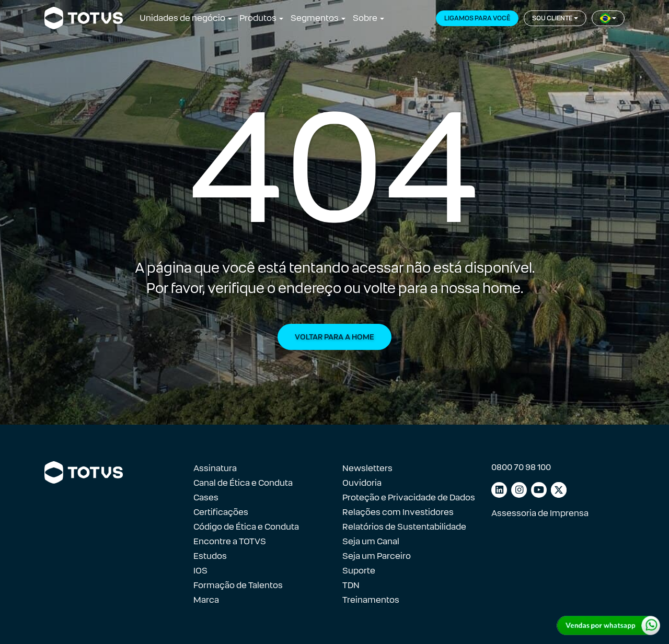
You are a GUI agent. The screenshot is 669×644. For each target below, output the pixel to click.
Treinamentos (371, 600)
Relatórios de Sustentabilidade (404, 527)
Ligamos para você (477, 18)
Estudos (210, 556)
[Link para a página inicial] (84, 18)
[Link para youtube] (539, 490)
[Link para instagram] (519, 490)
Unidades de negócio (182, 18)
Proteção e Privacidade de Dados (409, 497)
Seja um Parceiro (377, 556)
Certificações (221, 512)
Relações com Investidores (398, 512)
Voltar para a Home (334, 337)
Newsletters (367, 468)
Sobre (365, 18)
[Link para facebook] (559, 490)
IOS (200, 571)
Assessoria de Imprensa (540, 513)
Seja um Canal (371, 541)
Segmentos (315, 18)
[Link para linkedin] (499, 490)
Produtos (258, 18)
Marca (206, 600)
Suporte (359, 571)
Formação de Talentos (238, 585)
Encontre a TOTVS (230, 541)
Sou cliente (552, 18)
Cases (206, 497)
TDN (351, 585)
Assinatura (215, 468)
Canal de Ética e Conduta (243, 483)
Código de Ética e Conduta (246, 527)
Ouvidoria (362, 483)
